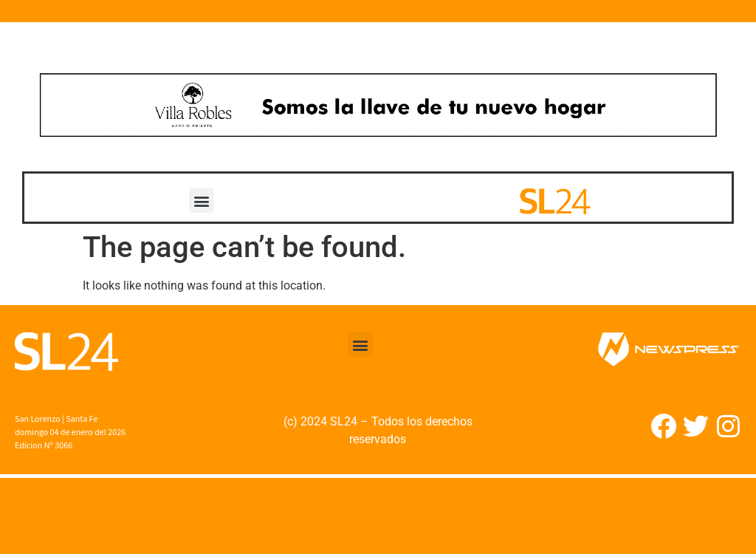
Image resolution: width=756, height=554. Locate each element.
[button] (201, 201)
